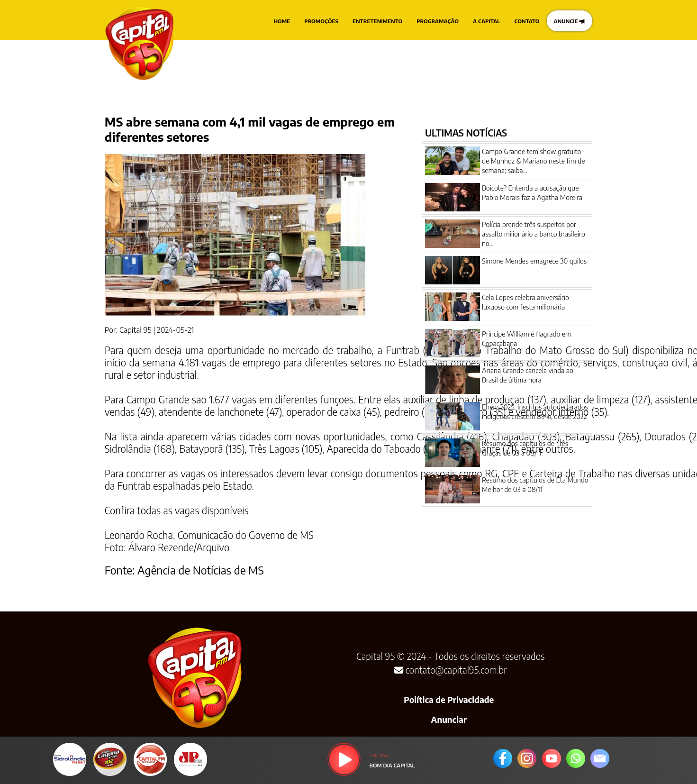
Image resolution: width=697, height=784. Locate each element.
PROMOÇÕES (321, 21)
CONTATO (527, 21)
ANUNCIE (570, 21)
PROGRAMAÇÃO (438, 21)
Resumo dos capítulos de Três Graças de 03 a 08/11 (525, 448)
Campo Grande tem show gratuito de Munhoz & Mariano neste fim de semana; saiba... (534, 161)
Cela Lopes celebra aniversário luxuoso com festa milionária (525, 302)
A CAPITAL (487, 21)
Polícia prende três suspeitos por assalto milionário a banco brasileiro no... (534, 234)
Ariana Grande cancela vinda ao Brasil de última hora (528, 375)
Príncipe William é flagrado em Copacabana (526, 338)
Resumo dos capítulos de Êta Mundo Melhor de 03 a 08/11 (535, 484)
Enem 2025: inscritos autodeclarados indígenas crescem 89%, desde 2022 (535, 411)
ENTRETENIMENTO (377, 21)
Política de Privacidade (449, 700)
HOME (282, 21)
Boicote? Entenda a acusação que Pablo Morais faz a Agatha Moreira (532, 192)
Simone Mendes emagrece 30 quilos (534, 261)
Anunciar (449, 720)
